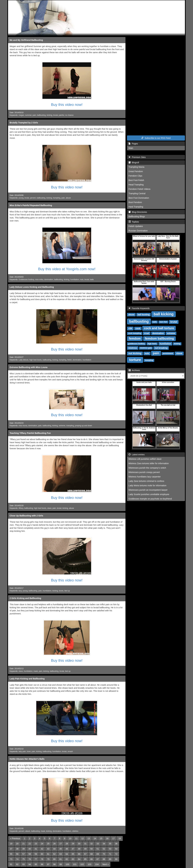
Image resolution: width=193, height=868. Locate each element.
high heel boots (36, 360)
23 (36, 844)
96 (42, 864)
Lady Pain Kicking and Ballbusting (27, 679)
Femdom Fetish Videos (139, 189)
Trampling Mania (136, 167)
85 (85, 859)
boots (61, 591)
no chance (69, 115)
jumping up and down (83, 426)
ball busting (144, 315)
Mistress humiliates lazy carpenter (145, 477)
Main (131, 148)
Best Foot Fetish (136, 180)
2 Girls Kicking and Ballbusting (25, 598)
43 (48, 849)
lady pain (22, 751)
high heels (152, 344)
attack (28, 831)
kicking (49, 115)
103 (89, 864)
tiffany (21, 508)
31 (85, 844)
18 (120, 838)
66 (79, 854)
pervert (33, 198)
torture (135, 360)
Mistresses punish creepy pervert (144, 472)
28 (67, 844)
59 (36, 854)
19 (11, 844)
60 (42, 854)
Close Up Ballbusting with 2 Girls (26, 516)
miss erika (39, 280)
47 (73, 849)
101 (75, 864)
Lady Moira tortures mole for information (147, 485)
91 (11, 864)
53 (110, 849)
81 (61, 859)
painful (62, 115)
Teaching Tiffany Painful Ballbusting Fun (30, 433)
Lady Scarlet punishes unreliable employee (149, 494)
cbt (130, 328)
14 (95, 838)
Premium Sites (137, 157)
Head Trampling (136, 185)
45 (61, 849)
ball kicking (164, 314)
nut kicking (135, 353)
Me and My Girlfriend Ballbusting (26, 40)
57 (23, 854)
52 (104, 849)
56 (17, 854)
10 (70, 838)
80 (54, 859)
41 (36, 849)
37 (11, 849)
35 (110, 844)
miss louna (23, 426)
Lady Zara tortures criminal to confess (146, 481)
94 (30, 864)
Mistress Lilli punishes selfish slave (145, 459)
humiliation (75, 280)
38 (17, 849)
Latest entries (137, 455)
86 (92, 859)
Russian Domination (138, 231)
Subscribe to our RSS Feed (156, 138)
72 (116, 854)
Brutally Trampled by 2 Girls (24, 123)
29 (73, 844)
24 (42, 844)
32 (92, 844)
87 (98, 859)
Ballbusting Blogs (137, 216)
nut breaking (161, 348)
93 (23, 864)
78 (42, 859)
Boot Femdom (135, 202)
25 (48, 844)
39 (23, 849)
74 (17, 859)
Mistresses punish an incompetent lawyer (148, 490)
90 (116, 859)
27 (61, 844)
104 (97, 864)
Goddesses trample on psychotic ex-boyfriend (150, 499)
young (21, 198)
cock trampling (135, 333)
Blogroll (134, 163)
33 (98, 844)
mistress (133, 348)
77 (36, 859)
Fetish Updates (136, 226)
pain (34, 115)
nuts (82, 280)
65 (73, 854)
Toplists (134, 222)
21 (23, 844)
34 (104, 844)
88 (104, 859)
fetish (70, 360)
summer (28, 115)
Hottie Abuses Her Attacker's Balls (27, 759)
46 (67, 849)
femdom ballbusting (159, 338)
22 (30, 844)
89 (110, 859)
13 (89, 838)
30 (79, 844)
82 (67, 859)
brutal (55, 115)
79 (48, 859)
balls (92, 280)
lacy (20, 591)
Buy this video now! (67, 105)
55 (11, 854)
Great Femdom (136, 171)
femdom (135, 338)
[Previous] (15, 838)
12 (82, 838)
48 (79, 849)
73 (11, 859)
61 (48, 854)
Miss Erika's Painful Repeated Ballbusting (31, 205)
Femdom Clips (135, 176)
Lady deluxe (23, 360)
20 (17, 844)
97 (48, 864)
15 (101, 838)
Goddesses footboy (26, 280)
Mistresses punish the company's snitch (147, 468)
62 (54, 854)
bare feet (163, 322)
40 (30, 849)
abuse (68, 198)
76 (30, 859)
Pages (133, 144)
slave (49, 508)
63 (61, 854)
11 (76, 838)
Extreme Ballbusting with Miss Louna (29, 367)
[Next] (105, 864)
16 (107, 838)
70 (104, 854)
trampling (57, 198)
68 (92, 854)
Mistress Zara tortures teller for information (149, 463)
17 (113, 838)
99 (61, 864)
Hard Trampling (136, 207)
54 (116, 849)
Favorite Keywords (139, 308)
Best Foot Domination (139, 198)
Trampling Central (137, 193)
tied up (67, 591)
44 (54, 849)
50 (92, 849)
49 (85, 849)
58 (30, 854)
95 (36, 864)
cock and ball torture (159, 328)
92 (17, 864)
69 (98, 854)
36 (116, 844)
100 (67, 864)
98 (54, 864)
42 (42, 849)
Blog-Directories (138, 212)
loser (29, 751)
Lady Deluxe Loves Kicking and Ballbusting (32, 287)
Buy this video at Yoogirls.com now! (67, 269)
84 (79, 859)
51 (98, 849)
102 (82, 864)
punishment (168, 354)
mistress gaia (146, 348)
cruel (147, 333)
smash (70, 751)
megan (21, 115)
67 (85, 854)
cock (138, 328)
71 (110, 854)
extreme (62, 426)
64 (67, 854)
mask (36, 671)
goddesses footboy (136, 344)
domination (49, 280)
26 (54, 844)
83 (73, 859)
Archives (134, 370)
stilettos (75, 831)
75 (23, 859)
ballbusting (41, 115)
